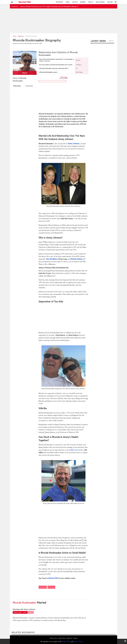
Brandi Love (37, 6)
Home (14, 36)
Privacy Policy (66, 641)
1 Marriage (63, 77)
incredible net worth (75, 450)
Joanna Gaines (25, 6)
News (68, 2)
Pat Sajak (47, 6)
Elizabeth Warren (70, 6)
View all (111, 41)
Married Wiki (25, 2)
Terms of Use (78, 641)
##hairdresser (51, 587)
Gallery (110, 2)
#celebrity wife (43, 587)
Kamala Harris (57, 6)
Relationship (100, 2)
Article (75, 2)
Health (91, 2)
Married (83, 2)
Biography (60, 2)
